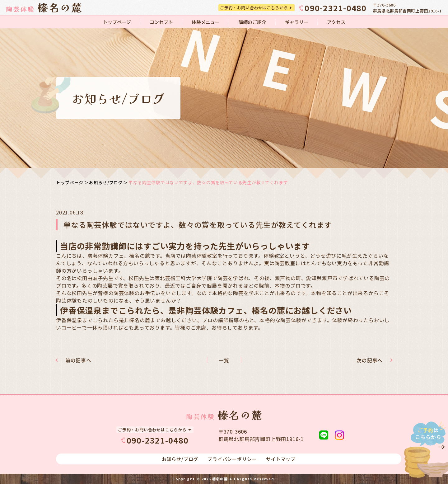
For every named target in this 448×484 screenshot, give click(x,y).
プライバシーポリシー (232, 459)
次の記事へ (368, 360)
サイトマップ (281, 459)
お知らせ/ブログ (106, 182)
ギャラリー (297, 22)
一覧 (224, 360)
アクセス (336, 22)
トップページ (117, 22)
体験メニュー (206, 22)
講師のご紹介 (252, 22)
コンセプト (161, 22)
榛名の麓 (220, 479)
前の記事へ (80, 360)
